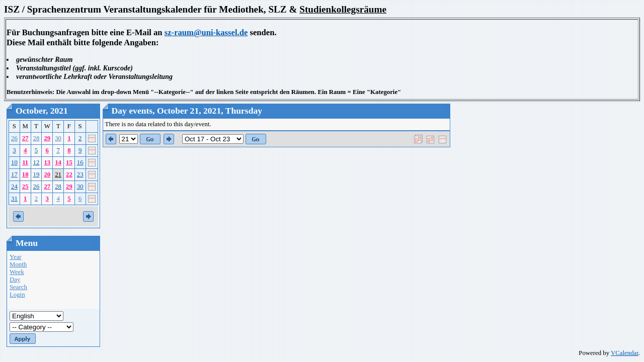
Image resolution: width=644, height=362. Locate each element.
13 (47, 162)
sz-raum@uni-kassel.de (206, 32)
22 (69, 174)
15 (69, 162)
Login (17, 295)
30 (58, 138)
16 (80, 162)
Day (15, 280)
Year (16, 257)
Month (18, 264)
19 (36, 174)
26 (14, 138)
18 (25, 174)
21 (58, 174)
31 (14, 199)
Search (18, 287)
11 (25, 162)
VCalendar (625, 353)
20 (47, 174)
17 (14, 174)
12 (36, 162)
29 (47, 138)
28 (36, 138)
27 (25, 138)
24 (14, 187)
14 (58, 162)
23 (80, 174)
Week (17, 272)
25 (25, 187)
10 (14, 162)
